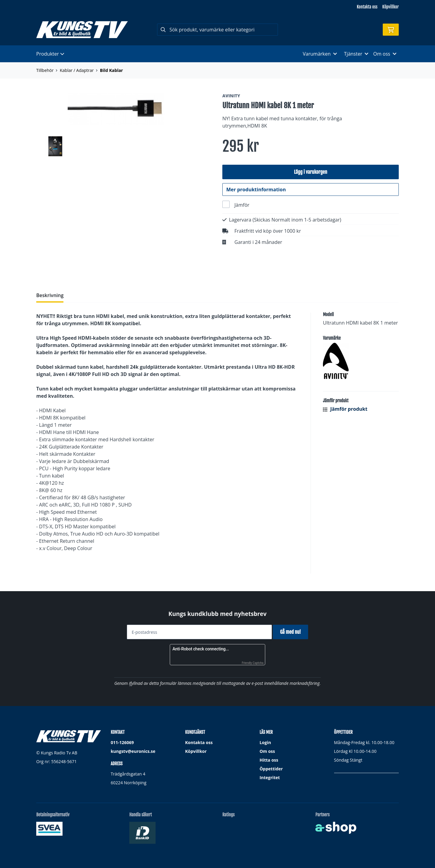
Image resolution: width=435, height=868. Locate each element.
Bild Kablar (111, 70)
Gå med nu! (292, 632)
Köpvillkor (391, 7)
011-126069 (122, 742)
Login (265, 742)
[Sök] (217, 30)
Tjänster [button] (356, 54)
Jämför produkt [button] (345, 412)
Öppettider (271, 769)
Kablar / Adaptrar (77, 70)
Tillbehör (45, 70)
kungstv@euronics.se (133, 751)
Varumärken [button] (320, 54)
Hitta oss (269, 760)
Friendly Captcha (253, 663)
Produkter (50, 54)
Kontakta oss (367, 7)
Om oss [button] (385, 54)
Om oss (267, 751)
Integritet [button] (270, 777)
